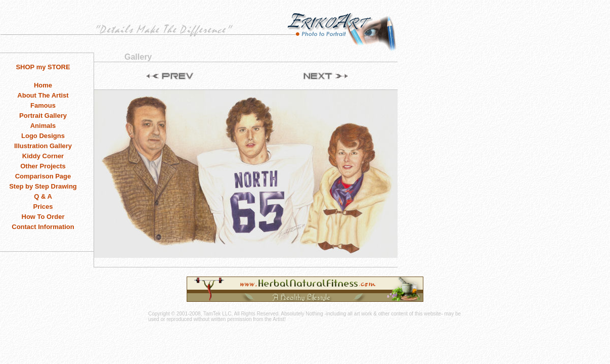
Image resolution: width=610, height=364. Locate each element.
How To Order (43, 217)
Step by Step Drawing (43, 186)
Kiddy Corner (43, 156)
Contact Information (43, 227)
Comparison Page (43, 176)
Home (43, 85)
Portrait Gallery (43, 116)
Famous (43, 105)
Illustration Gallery (43, 146)
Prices (43, 207)
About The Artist (43, 95)
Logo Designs (43, 136)
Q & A (43, 196)
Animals (43, 126)
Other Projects (43, 166)
